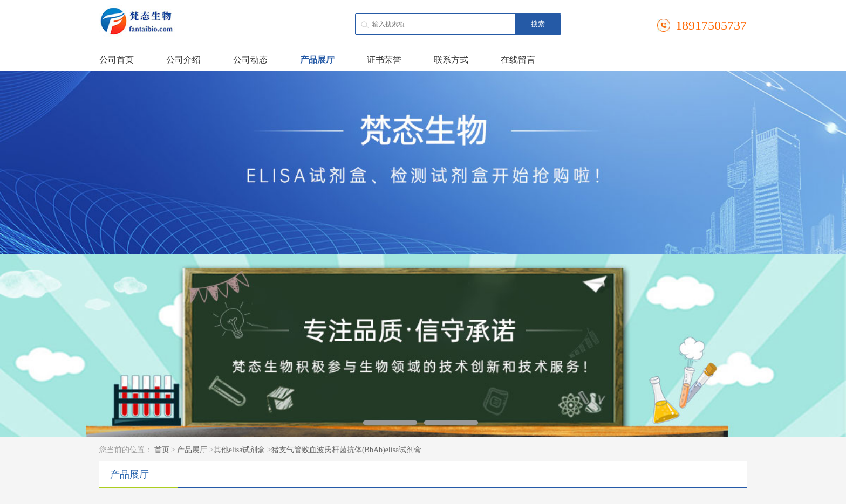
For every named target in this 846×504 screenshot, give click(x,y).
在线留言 (518, 60)
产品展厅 (317, 60)
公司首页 (117, 60)
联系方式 (451, 60)
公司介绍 (183, 60)
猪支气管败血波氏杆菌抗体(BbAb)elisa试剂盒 (346, 450)
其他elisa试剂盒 (240, 450)
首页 (162, 450)
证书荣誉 (384, 60)
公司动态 (250, 60)
